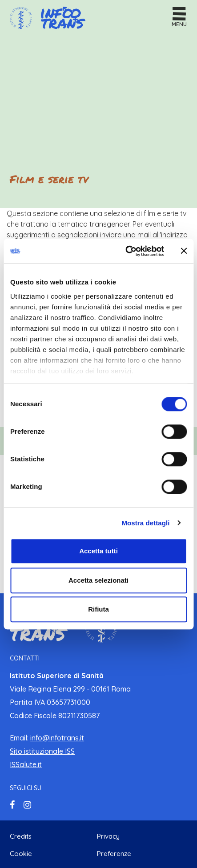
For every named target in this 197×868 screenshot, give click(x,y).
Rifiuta (98, 609)
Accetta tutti (98, 551)
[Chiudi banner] (184, 251)
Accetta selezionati (98, 580)
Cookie (21, 854)
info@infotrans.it (57, 738)
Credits (21, 836)
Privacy (108, 836)
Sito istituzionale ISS (42, 751)
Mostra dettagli (145, 523)
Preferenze (114, 854)
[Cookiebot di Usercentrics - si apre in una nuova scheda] (125, 251)
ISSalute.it (26, 764)
